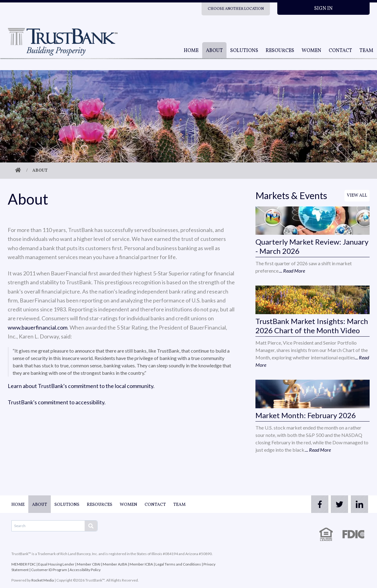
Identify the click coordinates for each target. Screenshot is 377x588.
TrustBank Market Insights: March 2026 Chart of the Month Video (312, 326)
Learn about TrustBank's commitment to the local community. (81, 386)
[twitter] (333, 504)
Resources (280, 51)
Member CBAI (89, 564)
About (214, 51)
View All (357, 196)
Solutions (244, 51)
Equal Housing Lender (56, 564)
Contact (340, 51)
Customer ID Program (49, 570)
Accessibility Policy (85, 570)
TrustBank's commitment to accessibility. (57, 402)
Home (191, 51)
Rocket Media (43, 580)
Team (366, 51)
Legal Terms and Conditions (178, 564)
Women (311, 51)
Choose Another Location (236, 9)
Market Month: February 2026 (306, 415)
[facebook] (308, 504)
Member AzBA (115, 564)
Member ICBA (141, 564)
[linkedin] (357, 504)
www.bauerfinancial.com (38, 327)
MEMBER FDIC (24, 564)
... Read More (292, 271)
